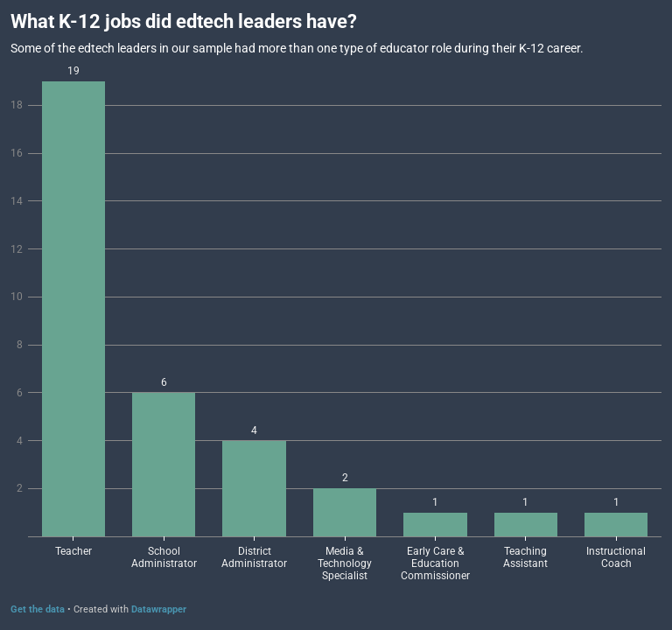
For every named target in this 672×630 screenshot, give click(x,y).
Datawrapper (159, 609)
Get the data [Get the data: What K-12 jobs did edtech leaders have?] (38, 609)
